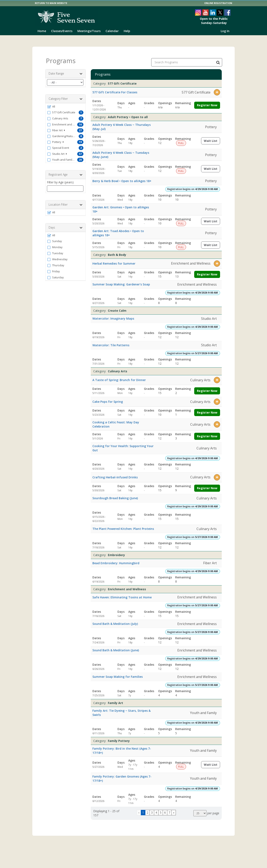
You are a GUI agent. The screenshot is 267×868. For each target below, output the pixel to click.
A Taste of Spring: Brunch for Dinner (119, 376)
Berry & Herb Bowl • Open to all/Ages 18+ (122, 177)
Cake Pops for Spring (108, 398)
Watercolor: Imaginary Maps (113, 315)
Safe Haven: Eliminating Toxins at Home (122, 593)
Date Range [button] (65, 70)
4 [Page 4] (156, 809)
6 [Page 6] (165, 809)
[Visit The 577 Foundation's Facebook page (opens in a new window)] (227, 13)
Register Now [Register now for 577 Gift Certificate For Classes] (207, 102)
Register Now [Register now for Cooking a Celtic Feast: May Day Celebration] (207, 433)
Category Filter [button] (65, 95)
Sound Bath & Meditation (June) (116, 647)
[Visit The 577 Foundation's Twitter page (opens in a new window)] (220, 13)
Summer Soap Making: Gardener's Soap (121, 281)
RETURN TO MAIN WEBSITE (51, 3)
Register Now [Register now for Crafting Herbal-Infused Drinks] (207, 484)
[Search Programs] (218, 59)
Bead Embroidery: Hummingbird (116, 559)
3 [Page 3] (152, 809)
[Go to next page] (174, 809)
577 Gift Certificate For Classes (115, 89)
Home (42, 31)
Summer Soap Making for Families (118, 673)
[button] (65, 103)
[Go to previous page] (139, 809)
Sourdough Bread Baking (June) (115, 495)
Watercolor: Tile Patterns (111, 341)
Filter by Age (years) (60, 179)
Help (127, 31)
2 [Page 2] (147, 809)
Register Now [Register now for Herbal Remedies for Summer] (207, 271)
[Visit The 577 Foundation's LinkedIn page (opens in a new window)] (213, 13)
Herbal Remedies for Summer (114, 260)
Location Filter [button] (65, 201)
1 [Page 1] (143, 809)
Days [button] (65, 224)
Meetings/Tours (89, 31)
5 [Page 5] (161, 809)
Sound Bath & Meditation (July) (115, 620)
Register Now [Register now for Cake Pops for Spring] (207, 409)
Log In (225, 31)
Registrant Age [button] (65, 171)
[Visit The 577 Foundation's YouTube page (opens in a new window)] (205, 13)
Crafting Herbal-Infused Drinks (115, 473)
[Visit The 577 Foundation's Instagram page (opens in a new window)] (198, 13)
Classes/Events (62, 31)
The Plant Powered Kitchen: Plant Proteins (123, 525)
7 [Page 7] (169, 809)
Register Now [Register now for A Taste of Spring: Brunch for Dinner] (207, 387)
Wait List (212, 138)
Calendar (112, 31)
